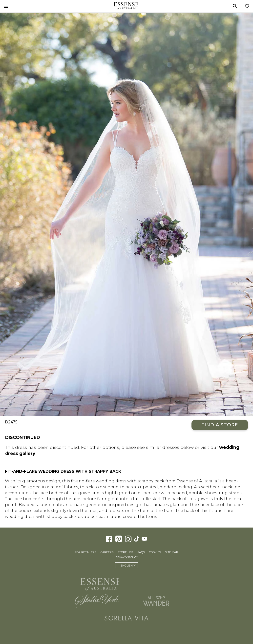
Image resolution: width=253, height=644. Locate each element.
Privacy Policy (127, 557)
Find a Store (220, 425)
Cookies (155, 552)
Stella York (97, 601)
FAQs (141, 552)
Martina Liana (156, 582)
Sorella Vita (126, 618)
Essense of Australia (126, 6)
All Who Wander (156, 601)
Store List (125, 552)
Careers (107, 552)
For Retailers (86, 552)
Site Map (172, 552)
